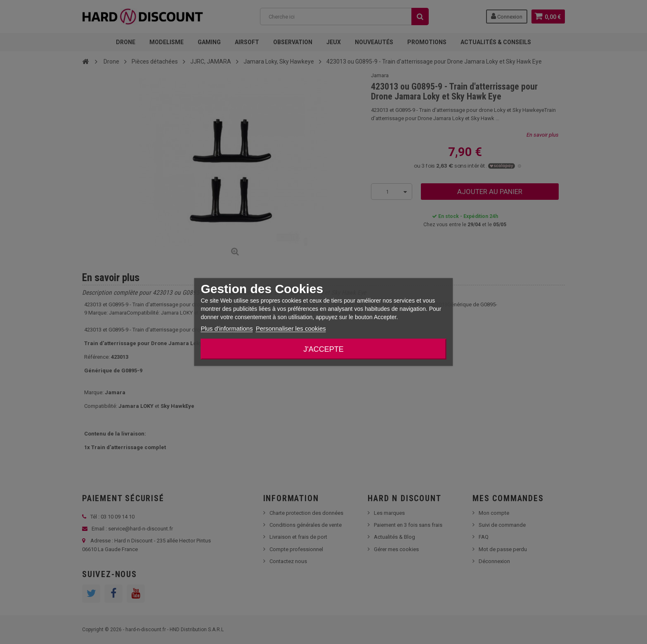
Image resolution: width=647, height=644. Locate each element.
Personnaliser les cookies (291, 328)
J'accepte (323, 349)
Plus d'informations (227, 328)
